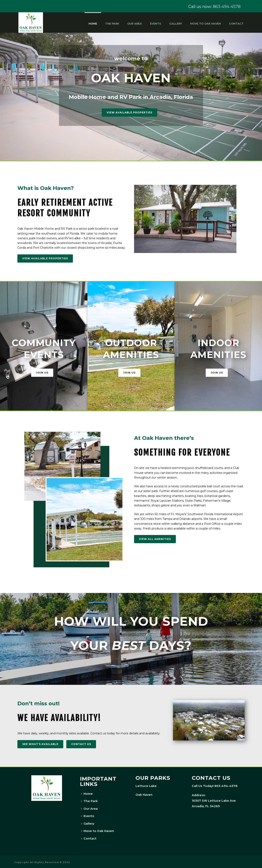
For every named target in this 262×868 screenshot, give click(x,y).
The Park (112, 24)
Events (156, 24)
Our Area (135, 24)
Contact (236, 24)
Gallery (176, 24)
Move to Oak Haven (206, 24)
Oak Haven (144, 795)
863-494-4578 (227, 7)
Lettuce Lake (146, 786)
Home (93, 24)
